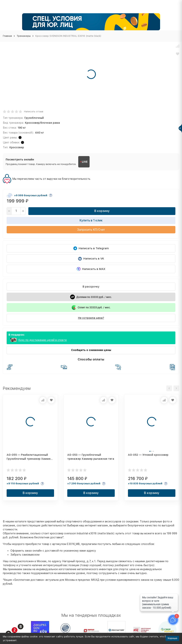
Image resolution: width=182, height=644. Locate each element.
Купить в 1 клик (91, 220)
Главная (7, 36)
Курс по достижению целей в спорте (43, 340)
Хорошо (172, 638)
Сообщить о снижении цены (91, 350)
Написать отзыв (34, 111)
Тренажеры (24, 36)
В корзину (102, 211)
